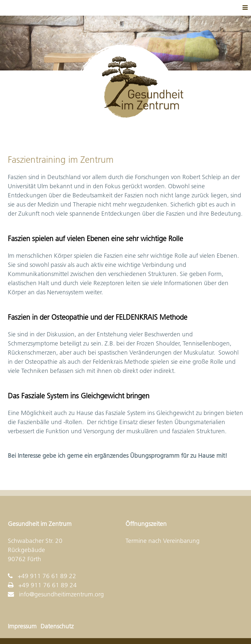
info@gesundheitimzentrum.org (61, 594)
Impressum (22, 626)
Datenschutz (57, 626)
